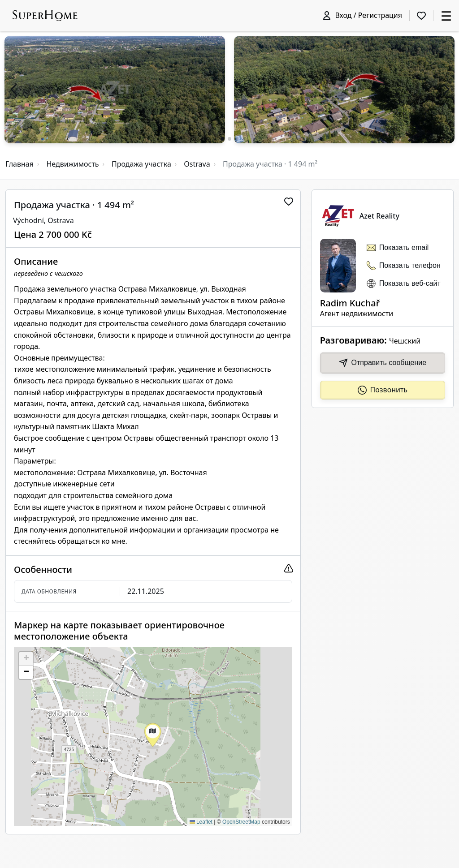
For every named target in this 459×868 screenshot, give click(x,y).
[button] (13, 90)
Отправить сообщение (383, 363)
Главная (19, 164)
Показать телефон (410, 265)
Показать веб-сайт (410, 283)
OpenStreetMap (241, 822)
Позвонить (383, 390)
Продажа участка (141, 164)
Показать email (404, 247)
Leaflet (201, 822)
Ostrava (197, 164)
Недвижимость (72, 164)
